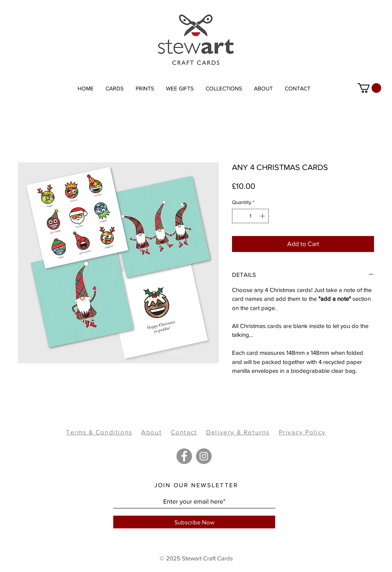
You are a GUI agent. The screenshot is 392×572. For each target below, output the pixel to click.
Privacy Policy (302, 432)
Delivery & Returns (238, 432)
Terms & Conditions (99, 432)
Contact (184, 432)
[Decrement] (238, 216)
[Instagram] (204, 456)
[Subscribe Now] (194, 522)
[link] (369, 88)
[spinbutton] (251, 216)
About (151, 432)
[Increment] (263, 216)
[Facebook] (184, 456)
